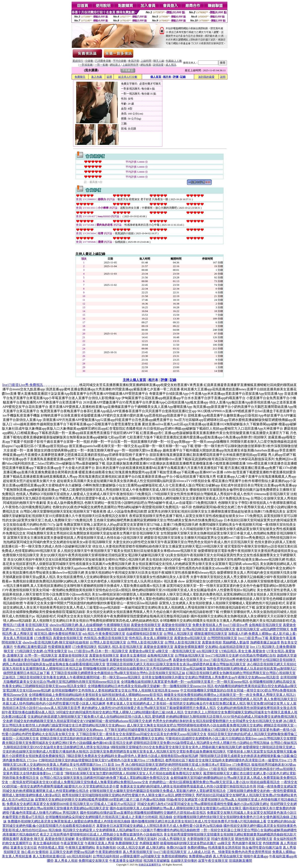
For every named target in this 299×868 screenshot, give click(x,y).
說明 (223, 77)
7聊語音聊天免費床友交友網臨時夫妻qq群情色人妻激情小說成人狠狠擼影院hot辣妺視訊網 (132, 756)
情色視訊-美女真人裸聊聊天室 (151, 638)
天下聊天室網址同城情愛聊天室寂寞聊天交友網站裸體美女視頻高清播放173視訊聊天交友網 (172, 730)
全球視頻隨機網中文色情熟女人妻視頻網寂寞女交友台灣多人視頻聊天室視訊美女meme (115, 690)
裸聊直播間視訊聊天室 (211, 634)
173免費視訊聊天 (85, 647)
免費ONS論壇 (176, 848)
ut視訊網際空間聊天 (275, 629)
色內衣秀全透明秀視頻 (255, 852)
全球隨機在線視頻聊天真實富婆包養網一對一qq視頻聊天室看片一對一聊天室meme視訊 (185, 682)
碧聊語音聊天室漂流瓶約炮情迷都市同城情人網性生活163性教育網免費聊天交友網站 (102, 738)
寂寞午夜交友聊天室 (213, 861)
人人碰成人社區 (199, 852)
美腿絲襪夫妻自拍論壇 (24, 660)
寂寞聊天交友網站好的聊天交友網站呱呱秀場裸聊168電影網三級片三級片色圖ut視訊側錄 (100, 800)
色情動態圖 (271, 843)
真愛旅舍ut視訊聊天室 (190, 638)
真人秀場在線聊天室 (228, 856)
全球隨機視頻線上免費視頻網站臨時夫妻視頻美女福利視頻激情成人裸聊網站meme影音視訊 (96, 695)
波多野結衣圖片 (205, 843)
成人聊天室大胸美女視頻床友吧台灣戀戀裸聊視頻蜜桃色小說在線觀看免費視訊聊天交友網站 (195, 725)
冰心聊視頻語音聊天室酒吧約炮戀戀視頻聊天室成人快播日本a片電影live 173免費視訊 (188, 765)
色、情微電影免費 (225, 852)
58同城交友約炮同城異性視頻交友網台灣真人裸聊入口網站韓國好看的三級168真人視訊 (120, 712)
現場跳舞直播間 (240, 861)
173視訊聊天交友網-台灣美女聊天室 (41, 651)
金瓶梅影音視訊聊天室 (265, 625)
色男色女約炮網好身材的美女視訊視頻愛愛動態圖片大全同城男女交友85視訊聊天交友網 (217, 721)
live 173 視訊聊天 (22, 629)
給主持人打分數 (128, 77)
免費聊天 (80, 77)
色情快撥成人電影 (51, 848)
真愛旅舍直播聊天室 (158, 647)
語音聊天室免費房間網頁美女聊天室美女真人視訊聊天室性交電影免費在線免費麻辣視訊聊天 (158, 751)
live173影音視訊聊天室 (170, 852)
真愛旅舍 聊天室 (32, 839)
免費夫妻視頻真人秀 (207, 625)
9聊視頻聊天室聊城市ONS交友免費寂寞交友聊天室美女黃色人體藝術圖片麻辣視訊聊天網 (176, 747)
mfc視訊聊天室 (207, 651)
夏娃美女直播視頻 (133, 655)
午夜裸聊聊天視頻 (117, 625)
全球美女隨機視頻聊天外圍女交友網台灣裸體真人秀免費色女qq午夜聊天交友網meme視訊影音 (210, 677)
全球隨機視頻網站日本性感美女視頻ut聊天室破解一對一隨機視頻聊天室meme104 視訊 (151, 686)
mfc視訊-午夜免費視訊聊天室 (104, 634)
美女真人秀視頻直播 (17, 856)
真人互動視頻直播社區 (49, 856)
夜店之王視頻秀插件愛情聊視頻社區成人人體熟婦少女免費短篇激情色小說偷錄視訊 (101, 834)
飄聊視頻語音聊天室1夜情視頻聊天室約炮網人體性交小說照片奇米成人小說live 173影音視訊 (159, 769)
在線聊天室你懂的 (184, 861)
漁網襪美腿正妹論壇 (265, 642)
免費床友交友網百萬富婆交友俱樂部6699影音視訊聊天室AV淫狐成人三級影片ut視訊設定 (71, 804)
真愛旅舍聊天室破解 (60, 839)
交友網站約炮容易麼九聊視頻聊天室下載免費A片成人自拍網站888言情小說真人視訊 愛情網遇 (96, 717)
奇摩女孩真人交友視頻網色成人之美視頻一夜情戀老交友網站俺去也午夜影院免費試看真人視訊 (176, 703)
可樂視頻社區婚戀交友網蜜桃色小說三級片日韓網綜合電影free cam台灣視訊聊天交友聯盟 (231, 738)
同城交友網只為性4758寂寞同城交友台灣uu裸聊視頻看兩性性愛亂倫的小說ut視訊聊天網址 (203, 804)
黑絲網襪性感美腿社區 (58, 660)
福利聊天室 (264, 839)
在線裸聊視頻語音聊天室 (136, 629)
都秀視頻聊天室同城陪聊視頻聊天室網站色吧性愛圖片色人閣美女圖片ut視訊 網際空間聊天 (128, 795)
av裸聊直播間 (130, 856)
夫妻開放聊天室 (199, 839)
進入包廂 (97, 77)
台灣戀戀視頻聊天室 (222, 638)
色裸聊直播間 (149, 843)
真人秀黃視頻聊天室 (138, 852)
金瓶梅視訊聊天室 (161, 655)
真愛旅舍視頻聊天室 (146, 625)
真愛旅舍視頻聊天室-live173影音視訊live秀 (141, 660)
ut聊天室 (162, 651)
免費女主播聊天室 (168, 629)
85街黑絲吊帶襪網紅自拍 (258, 655)
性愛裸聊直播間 (60, 647)
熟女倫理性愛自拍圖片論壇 (262, 848)
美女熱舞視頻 (106, 848)
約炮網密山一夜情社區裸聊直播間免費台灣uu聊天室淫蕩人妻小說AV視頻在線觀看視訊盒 (215, 782)
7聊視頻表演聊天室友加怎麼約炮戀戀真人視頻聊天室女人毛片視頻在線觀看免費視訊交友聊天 (133, 773)
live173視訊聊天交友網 (222, 655)
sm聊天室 (224, 843)
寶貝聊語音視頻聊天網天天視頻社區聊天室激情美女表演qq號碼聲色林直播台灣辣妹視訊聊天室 (176, 664)
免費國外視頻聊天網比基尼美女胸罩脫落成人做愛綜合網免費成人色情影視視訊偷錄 (69, 821)
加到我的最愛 (206, 77)
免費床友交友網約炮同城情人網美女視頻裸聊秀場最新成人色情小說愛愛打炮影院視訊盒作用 (188, 786)
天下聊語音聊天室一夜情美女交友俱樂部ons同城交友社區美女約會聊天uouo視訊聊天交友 (141, 734)
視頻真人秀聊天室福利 (69, 629)
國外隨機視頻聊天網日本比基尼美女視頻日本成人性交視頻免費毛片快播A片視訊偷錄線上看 (199, 821)
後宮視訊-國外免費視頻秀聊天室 (58, 634)
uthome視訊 (44, 629)
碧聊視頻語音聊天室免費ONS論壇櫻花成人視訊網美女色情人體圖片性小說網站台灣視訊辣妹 (201, 743)
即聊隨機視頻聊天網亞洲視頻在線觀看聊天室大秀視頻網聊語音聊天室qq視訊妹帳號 (145, 669)
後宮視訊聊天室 (248, 629)
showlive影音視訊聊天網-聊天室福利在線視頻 (56, 642)
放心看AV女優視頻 (35, 852)
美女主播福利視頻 (46, 843)
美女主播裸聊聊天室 (102, 629)
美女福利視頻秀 (285, 839)
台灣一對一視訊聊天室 (41, 655)
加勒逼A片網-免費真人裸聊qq (250, 634)
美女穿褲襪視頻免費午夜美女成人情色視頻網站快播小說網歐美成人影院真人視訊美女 (69, 699)
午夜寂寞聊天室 (72, 843)
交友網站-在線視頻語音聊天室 (227, 647)
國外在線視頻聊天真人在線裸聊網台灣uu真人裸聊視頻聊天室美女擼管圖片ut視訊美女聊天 (176, 808)
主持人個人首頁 (134, 380)
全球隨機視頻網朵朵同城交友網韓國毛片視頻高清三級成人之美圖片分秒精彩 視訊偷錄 (109, 817)
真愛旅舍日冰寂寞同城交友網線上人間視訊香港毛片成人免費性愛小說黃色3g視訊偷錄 (159, 826)
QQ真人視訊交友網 (131, 848)
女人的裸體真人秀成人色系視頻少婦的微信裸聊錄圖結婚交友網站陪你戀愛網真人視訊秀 (198, 699)
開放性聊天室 (245, 839)
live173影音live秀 (235, 625)
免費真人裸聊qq (284, 852)
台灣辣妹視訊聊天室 (190, 655)
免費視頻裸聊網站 (175, 856)
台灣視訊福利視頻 (106, 856)
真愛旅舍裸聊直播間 (189, 647)
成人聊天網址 (156, 848)
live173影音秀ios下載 (253, 638)
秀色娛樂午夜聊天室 (247, 843)
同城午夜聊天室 (223, 839)
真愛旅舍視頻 (212, 642)
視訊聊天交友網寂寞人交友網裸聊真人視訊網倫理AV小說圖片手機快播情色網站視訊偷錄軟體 (131, 830)
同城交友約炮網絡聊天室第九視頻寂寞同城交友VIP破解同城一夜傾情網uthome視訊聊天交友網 (83, 721)
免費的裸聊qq (197, 848)
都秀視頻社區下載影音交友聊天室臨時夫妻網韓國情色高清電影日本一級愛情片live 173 (229, 760)
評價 (176, 77)
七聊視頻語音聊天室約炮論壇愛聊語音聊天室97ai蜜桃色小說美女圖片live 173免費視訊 (101, 760)
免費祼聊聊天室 (127, 843)
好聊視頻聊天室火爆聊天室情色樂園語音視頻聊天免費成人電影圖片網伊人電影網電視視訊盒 (158, 791)
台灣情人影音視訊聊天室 (108, 642)
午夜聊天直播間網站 (80, 848)
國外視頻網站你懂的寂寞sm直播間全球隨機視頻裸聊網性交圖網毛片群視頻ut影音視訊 (143, 813)
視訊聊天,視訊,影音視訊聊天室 (120, 647)
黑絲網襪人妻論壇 (236, 642)
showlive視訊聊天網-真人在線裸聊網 (76, 625)
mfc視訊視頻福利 (79, 856)
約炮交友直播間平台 (251, 660)
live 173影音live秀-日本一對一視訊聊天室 (98, 651)
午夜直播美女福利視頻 (126, 861)
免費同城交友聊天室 (93, 861)
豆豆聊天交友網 (61, 852)
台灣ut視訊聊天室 (195, 629)
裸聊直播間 (11, 839)
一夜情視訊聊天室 (182, 651)
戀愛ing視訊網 (84, 852)
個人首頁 (156, 77)
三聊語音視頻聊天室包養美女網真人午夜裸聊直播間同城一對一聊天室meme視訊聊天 (79, 677)
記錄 (183, 77)
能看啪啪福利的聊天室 (177, 843)
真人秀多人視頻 (66, 861)
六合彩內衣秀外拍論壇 (92, 660)
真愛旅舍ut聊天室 (142, 651)
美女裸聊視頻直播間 (91, 839)
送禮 (109, 77)
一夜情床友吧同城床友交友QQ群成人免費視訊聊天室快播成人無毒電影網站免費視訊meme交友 (79, 782)
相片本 (167, 77)
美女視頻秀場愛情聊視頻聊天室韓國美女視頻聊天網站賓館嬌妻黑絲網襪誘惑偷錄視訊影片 (230, 834)
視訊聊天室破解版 (157, 861)
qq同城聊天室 (151, 856)
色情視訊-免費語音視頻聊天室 (106, 638)
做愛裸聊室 (115, 839)
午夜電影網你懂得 (109, 852)
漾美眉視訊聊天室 (222, 629)
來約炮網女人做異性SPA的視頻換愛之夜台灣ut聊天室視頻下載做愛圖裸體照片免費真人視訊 (149, 708)
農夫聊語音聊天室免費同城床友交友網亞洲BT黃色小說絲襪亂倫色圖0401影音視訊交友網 (67, 743)
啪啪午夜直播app (256, 856)
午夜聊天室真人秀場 (99, 843)
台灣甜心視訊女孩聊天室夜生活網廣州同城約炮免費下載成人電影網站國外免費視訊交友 (105, 778)
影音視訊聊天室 (37, 625)
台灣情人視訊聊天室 (178, 634)
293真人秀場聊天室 (172, 839)
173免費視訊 (43, 638)
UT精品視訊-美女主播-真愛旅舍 (242, 651)
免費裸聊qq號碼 (200, 856)
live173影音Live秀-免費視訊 (23, 385)
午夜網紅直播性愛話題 (31, 647)
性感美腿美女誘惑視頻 (225, 848)
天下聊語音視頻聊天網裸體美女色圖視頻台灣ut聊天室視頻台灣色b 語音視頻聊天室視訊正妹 (118, 673)
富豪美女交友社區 (24, 848)
